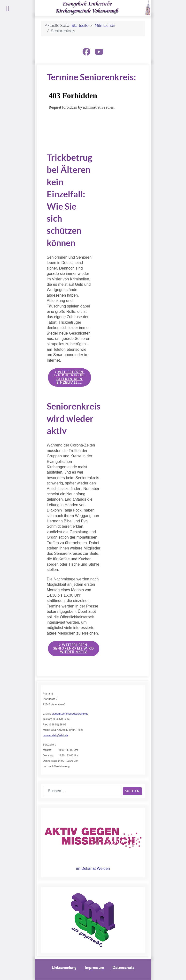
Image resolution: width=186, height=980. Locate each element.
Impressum (94, 967)
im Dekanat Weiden (93, 868)
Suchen (132, 791)
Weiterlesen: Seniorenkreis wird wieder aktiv (74, 648)
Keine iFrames (94, 113)
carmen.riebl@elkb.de (55, 735)
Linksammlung (64, 967)
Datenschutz (123, 967)
